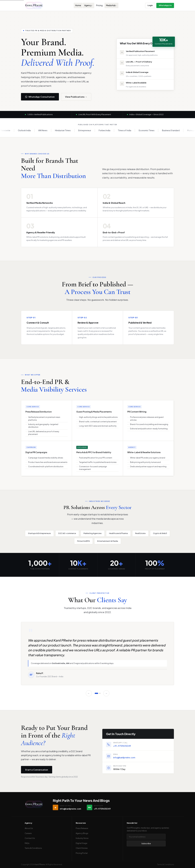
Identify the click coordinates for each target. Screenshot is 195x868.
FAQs (27, 843)
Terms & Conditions (33, 848)
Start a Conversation (37, 771)
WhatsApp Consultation (40, 97)
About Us (29, 828)
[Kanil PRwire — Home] (34, 5)
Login (150, 5)
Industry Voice (82, 838)
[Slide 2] (100, 695)
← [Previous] (89, 695)
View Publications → (76, 97)
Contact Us (30, 838)
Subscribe (146, 843)
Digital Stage (81, 843)
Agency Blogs (82, 833)
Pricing (99, 5)
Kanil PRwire (40, 864)
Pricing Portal (82, 853)
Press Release (82, 828)
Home (78, 5)
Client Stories (82, 848)
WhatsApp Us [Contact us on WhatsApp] (165, 5)
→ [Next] (106, 695)
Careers (28, 833)
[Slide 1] (96, 695)
